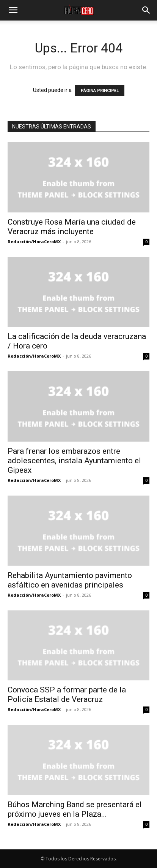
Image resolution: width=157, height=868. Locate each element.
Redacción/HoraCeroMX (34, 242)
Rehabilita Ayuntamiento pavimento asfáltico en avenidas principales (70, 580)
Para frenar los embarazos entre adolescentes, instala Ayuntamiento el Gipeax (74, 461)
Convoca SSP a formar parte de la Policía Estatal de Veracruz (67, 695)
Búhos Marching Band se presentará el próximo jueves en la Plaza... (75, 809)
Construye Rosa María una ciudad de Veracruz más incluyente (72, 227)
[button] (13, 10)
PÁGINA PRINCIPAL (100, 91)
